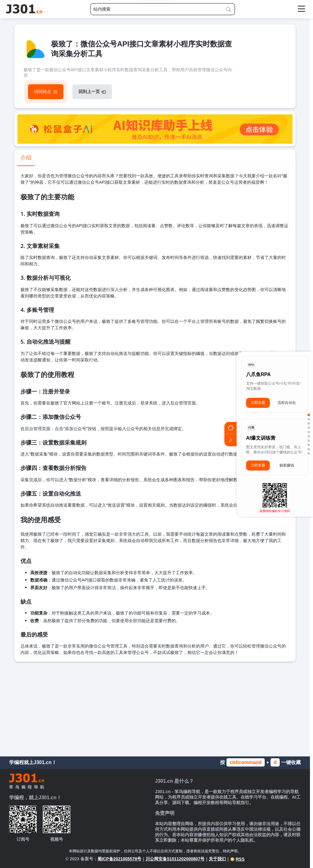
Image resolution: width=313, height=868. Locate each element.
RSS (237, 859)
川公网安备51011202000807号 (175, 859)
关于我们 (217, 859)
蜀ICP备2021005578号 (119, 859)
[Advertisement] (155, 707)
